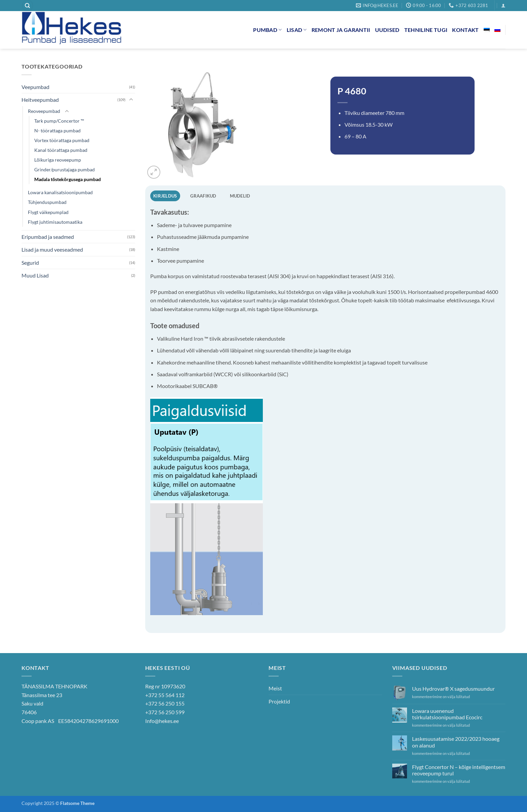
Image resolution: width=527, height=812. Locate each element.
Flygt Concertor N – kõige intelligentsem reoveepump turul (459, 770)
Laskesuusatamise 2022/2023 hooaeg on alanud (456, 742)
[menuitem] (487, 30)
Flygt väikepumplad (48, 212)
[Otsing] (28, 6)
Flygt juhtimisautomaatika (55, 222)
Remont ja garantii (341, 30)
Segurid (30, 263)
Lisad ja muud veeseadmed (52, 249)
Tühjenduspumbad (47, 202)
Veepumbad (35, 87)
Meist (275, 688)
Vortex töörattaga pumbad (62, 140)
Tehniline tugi (426, 30)
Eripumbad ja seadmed (48, 237)
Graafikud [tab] (203, 196)
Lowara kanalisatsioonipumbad (60, 192)
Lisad (297, 30)
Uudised (387, 30)
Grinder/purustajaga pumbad (65, 169)
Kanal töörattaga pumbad (61, 150)
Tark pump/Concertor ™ (59, 121)
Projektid (279, 701)
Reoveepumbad (44, 111)
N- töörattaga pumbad (57, 131)
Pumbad (267, 30)
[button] (503, 6)
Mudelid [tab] (240, 196)
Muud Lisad (35, 275)
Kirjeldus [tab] (165, 196)
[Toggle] (131, 100)
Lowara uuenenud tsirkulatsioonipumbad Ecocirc (447, 714)
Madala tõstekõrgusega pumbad (68, 179)
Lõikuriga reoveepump (58, 160)
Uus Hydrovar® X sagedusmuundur (453, 689)
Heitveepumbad (40, 100)
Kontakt (465, 30)
